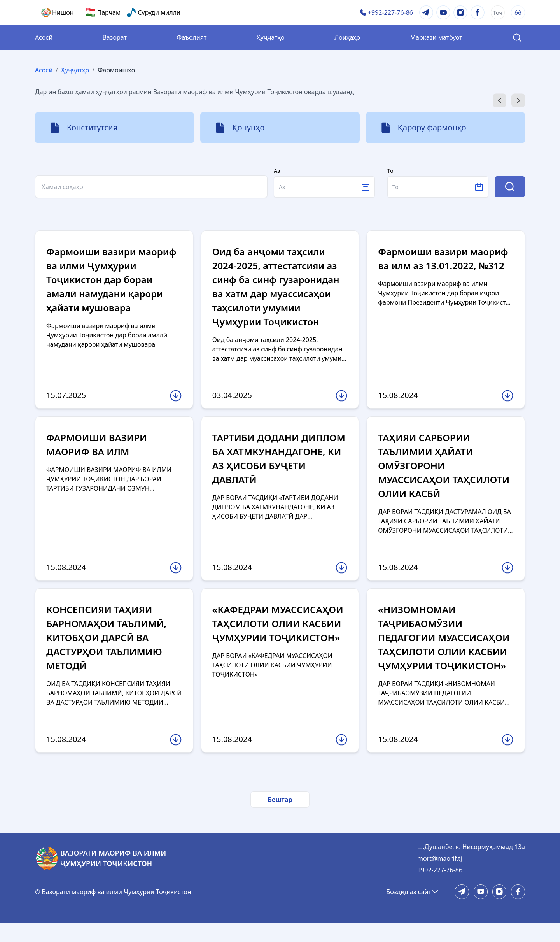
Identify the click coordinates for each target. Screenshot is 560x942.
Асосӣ (44, 37)
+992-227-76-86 (440, 889)
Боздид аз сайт (413, 910)
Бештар (280, 818)
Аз (277, 171)
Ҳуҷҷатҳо (271, 37)
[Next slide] (518, 101)
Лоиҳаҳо (347, 37)
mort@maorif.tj (440, 877)
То (390, 171)
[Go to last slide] (500, 101)
